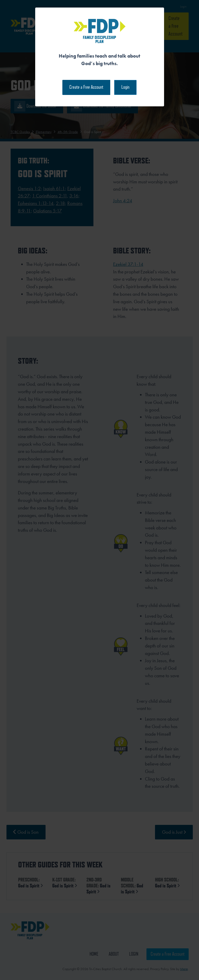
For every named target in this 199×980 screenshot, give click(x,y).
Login (125, 87)
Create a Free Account (86, 87)
